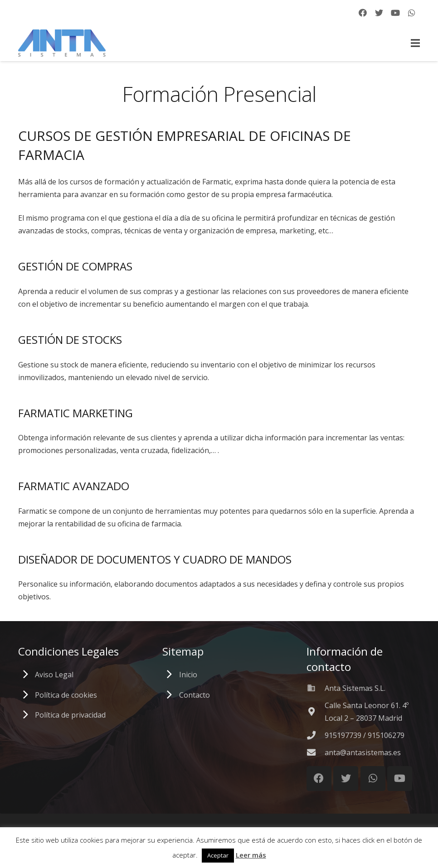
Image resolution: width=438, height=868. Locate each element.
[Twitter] (379, 13)
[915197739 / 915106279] (316, 735)
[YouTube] (395, 13)
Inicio (188, 675)
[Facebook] (363, 13)
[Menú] (415, 43)
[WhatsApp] (412, 13)
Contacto (195, 695)
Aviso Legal (54, 675)
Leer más (251, 855)
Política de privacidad (70, 715)
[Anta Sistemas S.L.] (316, 688)
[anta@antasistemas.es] (316, 752)
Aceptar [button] (218, 855)
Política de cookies (66, 695)
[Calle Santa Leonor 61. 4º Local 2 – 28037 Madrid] (316, 711)
